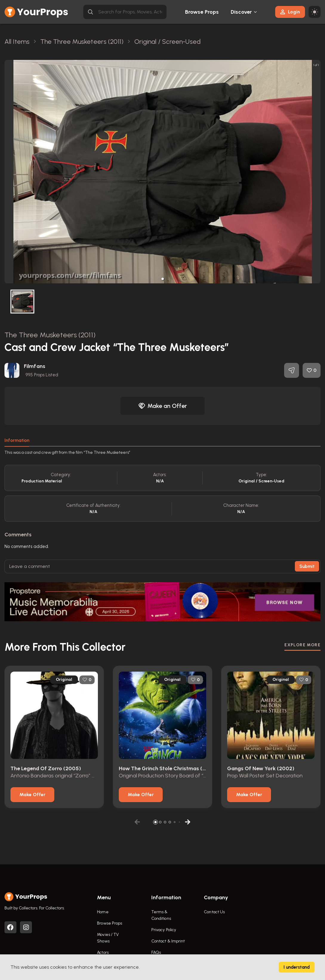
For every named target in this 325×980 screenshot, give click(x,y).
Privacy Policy (164, 930)
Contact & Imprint (168, 941)
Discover (241, 12)
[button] (163, 279)
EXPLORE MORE (302, 645)
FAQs (156, 952)
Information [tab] (17, 440)
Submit (307, 566)
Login (290, 12)
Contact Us (214, 912)
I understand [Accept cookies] (297, 967)
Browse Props (202, 12)
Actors (103, 952)
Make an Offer (163, 406)
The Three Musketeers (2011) (50, 335)
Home (103, 912)
